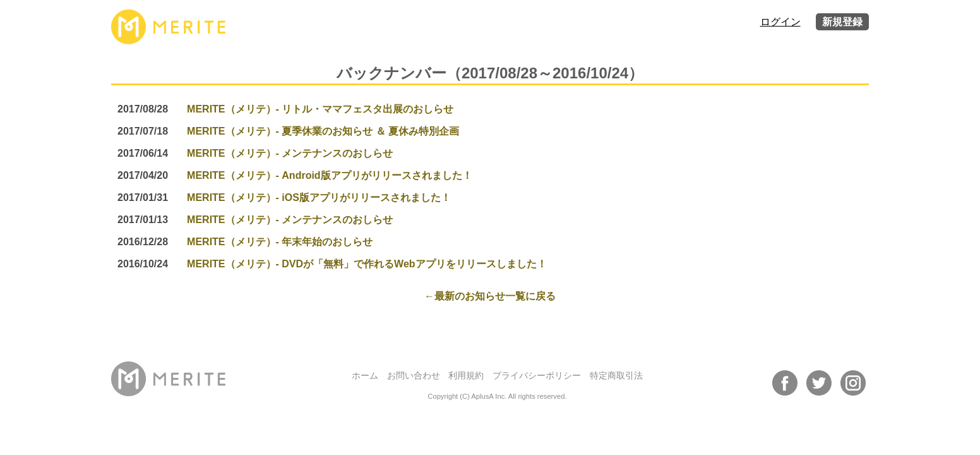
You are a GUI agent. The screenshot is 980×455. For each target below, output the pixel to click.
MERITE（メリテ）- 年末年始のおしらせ (245, 242)
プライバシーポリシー (537, 375)
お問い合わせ (414, 375)
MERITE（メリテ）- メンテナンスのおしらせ (255, 153)
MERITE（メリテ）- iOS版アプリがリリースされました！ (284, 197)
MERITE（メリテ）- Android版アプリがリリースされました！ (295, 175)
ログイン (780, 22)
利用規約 (466, 375)
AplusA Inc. (489, 396)
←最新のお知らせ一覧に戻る (490, 296)
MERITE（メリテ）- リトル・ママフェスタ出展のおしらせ (285, 109)
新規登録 (842, 22)
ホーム (365, 375)
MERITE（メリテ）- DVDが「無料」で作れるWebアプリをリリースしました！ (332, 264)
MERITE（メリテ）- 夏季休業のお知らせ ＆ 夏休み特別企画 (288, 131)
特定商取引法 (616, 375)
